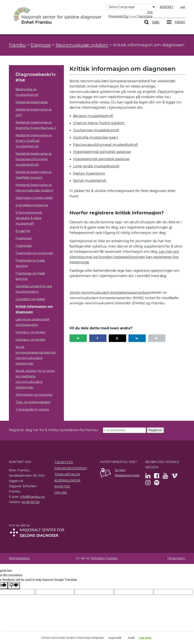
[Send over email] (78, 338)
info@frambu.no (32, 497)
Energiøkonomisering (32, 205)
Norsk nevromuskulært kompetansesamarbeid (110, 293)
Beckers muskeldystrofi (93, 116)
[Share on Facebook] (98, 338)
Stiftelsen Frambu (104, 558)
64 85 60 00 (31, 502)
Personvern (176, 558)
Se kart (120, 470)
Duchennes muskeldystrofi (96, 130)
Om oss (61, 493)
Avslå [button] (131, 638)
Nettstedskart (20, 558)
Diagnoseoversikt (71, 468)
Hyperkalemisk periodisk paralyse (102, 152)
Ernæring (23, 231)
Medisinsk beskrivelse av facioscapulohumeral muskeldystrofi (34, 159)
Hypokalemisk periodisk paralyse (101, 159)
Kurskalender (67, 480)
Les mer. (145, 638)
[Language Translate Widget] (132, 7)
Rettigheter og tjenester (34, 395)
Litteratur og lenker (31, 332)
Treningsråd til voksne (32, 409)
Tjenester (64, 462)
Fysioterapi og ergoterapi (34, 253)
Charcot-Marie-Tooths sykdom (99, 123)
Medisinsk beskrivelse (32, 102)
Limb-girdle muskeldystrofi (96, 166)
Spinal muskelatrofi (90, 181)
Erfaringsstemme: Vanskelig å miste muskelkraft (29, 218)
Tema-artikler (67, 474)
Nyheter (62, 487)
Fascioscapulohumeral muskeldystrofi (106, 145)
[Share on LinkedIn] (137, 338)
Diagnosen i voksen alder (34, 198)
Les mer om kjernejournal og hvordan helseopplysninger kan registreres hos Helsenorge (124, 257)
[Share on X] (117, 338)
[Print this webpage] (157, 338)
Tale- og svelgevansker (33, 402)
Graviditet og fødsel (30, 299)
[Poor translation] (14, 586)
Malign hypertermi (89, 173)
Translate (141, 16)
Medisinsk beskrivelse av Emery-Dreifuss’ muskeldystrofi (34, 141)
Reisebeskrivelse (127, 475)
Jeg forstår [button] (115, 638)
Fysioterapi (24, 238)
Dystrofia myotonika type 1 (96, 137)
